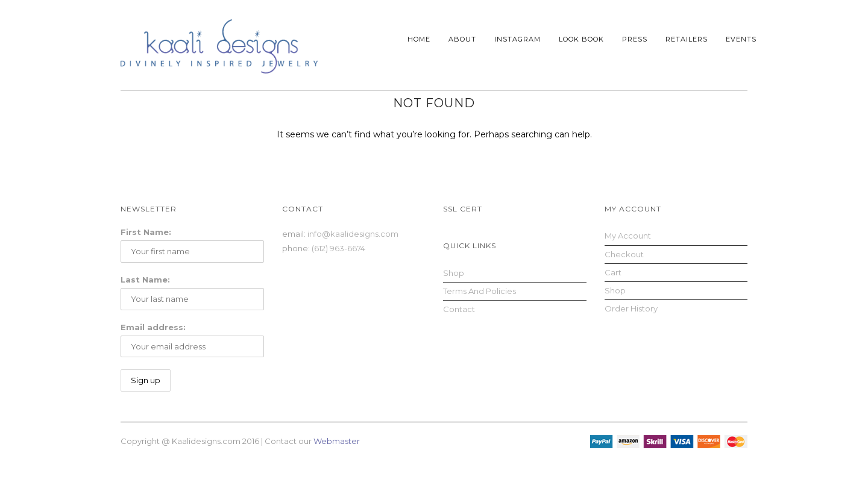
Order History (631, 308)
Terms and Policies (480, 291)
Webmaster (337, 441)
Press (635, 39)
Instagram (517, 39)
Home (419, 39)
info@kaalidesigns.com (353, 234)
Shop (454, 273)
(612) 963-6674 (338, 248)
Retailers (687, 39)
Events (741, 39)
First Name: (146, 232)
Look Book (581, 39)
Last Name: (145, 280)
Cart (613, 272)
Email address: (153, 327)
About (462, 39)
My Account (628, 236)
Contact (459, 309)
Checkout (624, 254)
